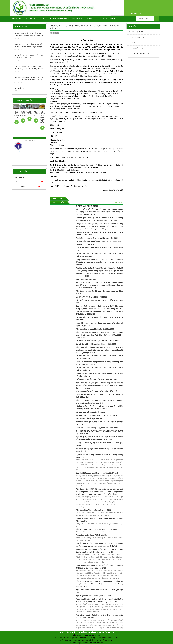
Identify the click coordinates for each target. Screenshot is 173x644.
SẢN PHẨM (77, 18)
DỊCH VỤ (90, 18)
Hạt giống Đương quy (16, 115)
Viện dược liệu (29, 141)
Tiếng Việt (138, 13)
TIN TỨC (42, 18)
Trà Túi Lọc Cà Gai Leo (23, 114)
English (131, 13)
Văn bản (102, 18)
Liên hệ (113, 18)
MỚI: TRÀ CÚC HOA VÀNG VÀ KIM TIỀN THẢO (42, 117)
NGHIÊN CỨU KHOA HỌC (139, 54)
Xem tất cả (119, 202)
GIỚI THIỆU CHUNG (137, 32)
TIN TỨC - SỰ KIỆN (137, 37)
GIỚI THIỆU (30, 18)
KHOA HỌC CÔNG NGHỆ (59, 18)
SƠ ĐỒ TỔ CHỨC (136, 48)
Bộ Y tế (17, 151)
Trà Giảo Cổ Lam (29, 113)
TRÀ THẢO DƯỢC (36, 114)
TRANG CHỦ (17, 18)
